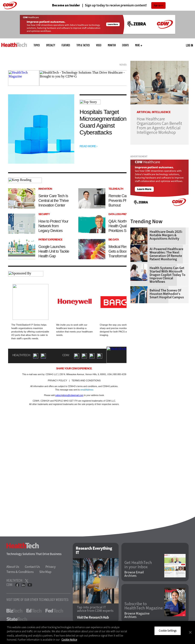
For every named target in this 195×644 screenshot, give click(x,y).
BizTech (14, 611)
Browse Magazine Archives (137, 615)
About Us (13, 567)
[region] (97, 632)
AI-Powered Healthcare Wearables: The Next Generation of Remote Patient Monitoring (166, 254)
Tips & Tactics (83, 45)
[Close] (190, 632)
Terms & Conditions (20, 572)
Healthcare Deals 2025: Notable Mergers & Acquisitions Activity (166, 235)
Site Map (45, 572)
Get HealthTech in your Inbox (138, 565)
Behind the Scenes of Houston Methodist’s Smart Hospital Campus (167, 294)
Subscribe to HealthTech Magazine (144, 606)
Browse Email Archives (134, 574)
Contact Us (32, 567)
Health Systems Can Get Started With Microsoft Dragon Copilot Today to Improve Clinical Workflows (167, 275)
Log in (189, 45)
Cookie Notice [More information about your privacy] (69, 640)
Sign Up (157, 5)
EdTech (34, 611)
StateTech (17, 619)
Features (66, 45)
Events (125, 45)
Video (99, 45)
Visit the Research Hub (93, 617)
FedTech (54, 611)
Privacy (51, 567)
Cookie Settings (168, 631)
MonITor (112, 45)
